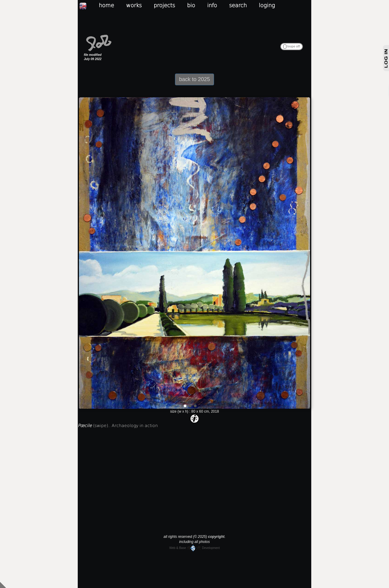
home (106, 5)
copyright (216, 537)
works (134, 5)
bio (191, 5)
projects (164, 5)
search (238, 5)
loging (267, 5)
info (212, 5)
